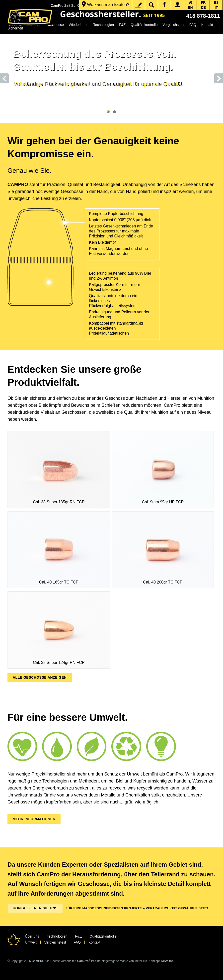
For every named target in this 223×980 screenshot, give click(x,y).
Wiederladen (79, 25)
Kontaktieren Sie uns (35, 908)
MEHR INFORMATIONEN (34, 819)
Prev (4, 78)
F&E (122, 25)
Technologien (104, 25)
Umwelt (31, 942)
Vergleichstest (174, 25)
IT (216, 7)
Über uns (32, 936)
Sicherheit (15, 28)
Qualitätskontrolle (144, 25)
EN (190, 7)
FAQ (193, 25)
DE (203, 7)
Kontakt (207, 25)
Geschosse (55, 25)
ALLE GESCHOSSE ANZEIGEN (40, 677)
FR (203, 2)
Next (219, 78)
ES (216, 2)
